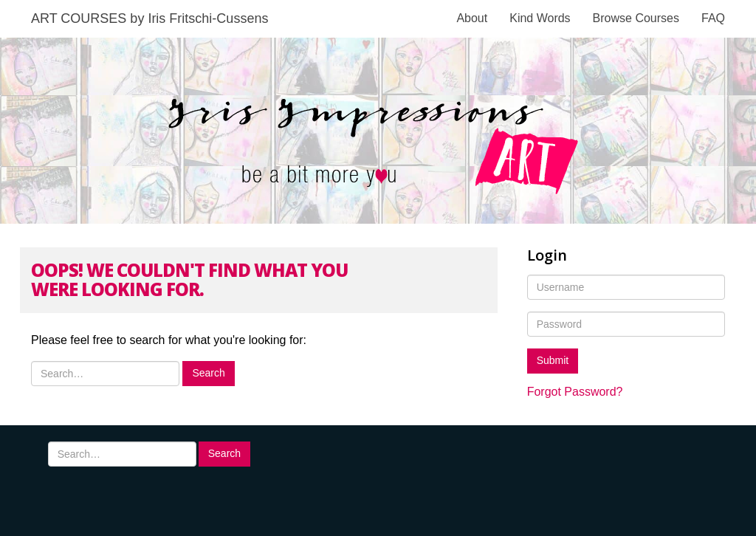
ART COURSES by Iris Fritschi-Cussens (150, 18)
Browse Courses (636, 18)
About (472, 18)
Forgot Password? (575, 392)
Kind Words (540, 18)
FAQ (713, 18)
